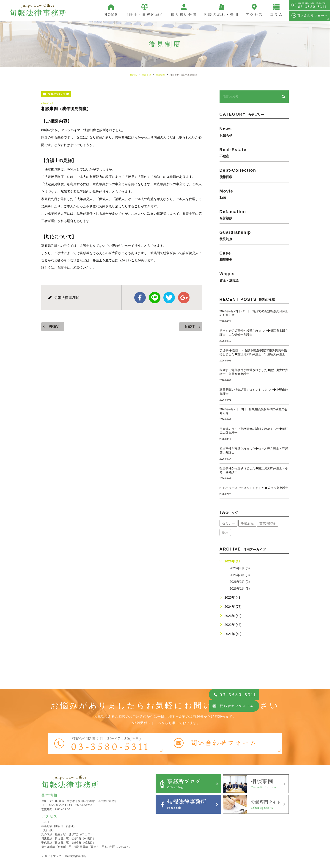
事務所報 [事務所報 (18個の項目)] (247, 523)
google (184, 298)
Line (155, 298)
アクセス (254, 15)
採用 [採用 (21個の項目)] (225, 532)
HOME (111, 15)
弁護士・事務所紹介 (144, 15)
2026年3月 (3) (240, 575)
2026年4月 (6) (240, 568)
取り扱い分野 (184, 15)
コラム (276, 15)
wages (254, 277)
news (254, 132)
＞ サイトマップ (51, 856)
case (254, 256)
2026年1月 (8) (240, 588)
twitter (169, 298)
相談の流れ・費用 (221, 15)
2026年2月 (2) (240, 582)
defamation (254, 215)
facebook (140, 298)
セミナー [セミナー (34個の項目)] (228, 523)
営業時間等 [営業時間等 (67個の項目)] (267, 523)
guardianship (58, 94)
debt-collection (254, 173)
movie (254, 194)
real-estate (254, 152)
